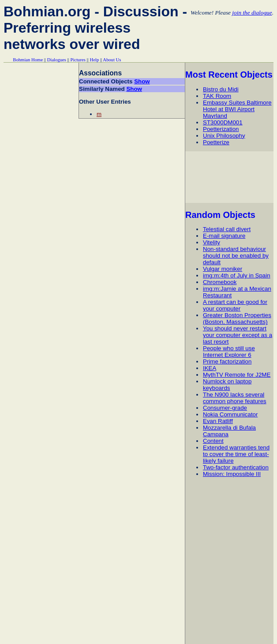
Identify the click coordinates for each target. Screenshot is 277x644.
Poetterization (221, 129)
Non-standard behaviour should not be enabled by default (236, 256)
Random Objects (220, 215)
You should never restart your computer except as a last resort (238, 335)
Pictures (78, 60)
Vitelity (211, 242)
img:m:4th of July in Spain (237, 275)
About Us (112, 60)
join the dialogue (252, 13)
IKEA (210, 368)
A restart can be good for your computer (235, 305)
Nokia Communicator (230, 414)
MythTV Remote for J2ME (237, 375)
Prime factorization (227, 361)
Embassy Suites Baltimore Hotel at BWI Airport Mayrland (237, 109)
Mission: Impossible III (232, 474)
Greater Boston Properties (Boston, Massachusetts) (237, 318)
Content (213, 441)
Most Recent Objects (229, 75)
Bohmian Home (28, 60)
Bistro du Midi (221, 89)
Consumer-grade (225, 408)
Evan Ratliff (218, 421)
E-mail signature (224, 236)
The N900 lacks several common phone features (235, 398)
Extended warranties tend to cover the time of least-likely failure (236, 454)
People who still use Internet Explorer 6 (229, 352)
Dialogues (57, 60)
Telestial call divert (227, 229)
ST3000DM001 (223, 122)
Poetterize (216, 142)
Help (95, 60)
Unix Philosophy (224, 136)
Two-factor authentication (236, 467)
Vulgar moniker (223, 269)
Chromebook (220, 282)
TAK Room (217, 96)
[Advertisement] (231, 177)
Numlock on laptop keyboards (227, 385)
